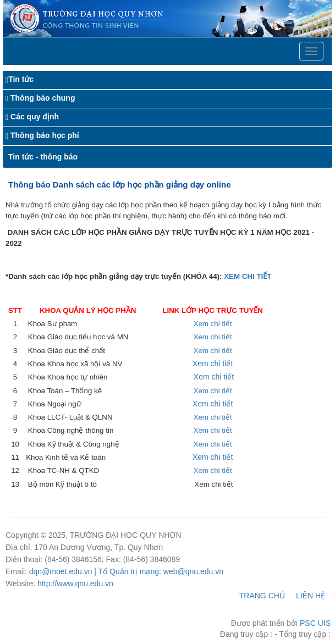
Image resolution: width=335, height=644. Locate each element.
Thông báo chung (43, 98)
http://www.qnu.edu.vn (75, 584)
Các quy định (35, 117)
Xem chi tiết (213, 324)
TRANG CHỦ (262, 596)
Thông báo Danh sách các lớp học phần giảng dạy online (120, 185)
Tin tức (21, 79)
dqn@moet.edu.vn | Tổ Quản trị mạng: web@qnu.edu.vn (126, 571)
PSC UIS (315, 623)
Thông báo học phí (45, 135)
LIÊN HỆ (311, 596)
